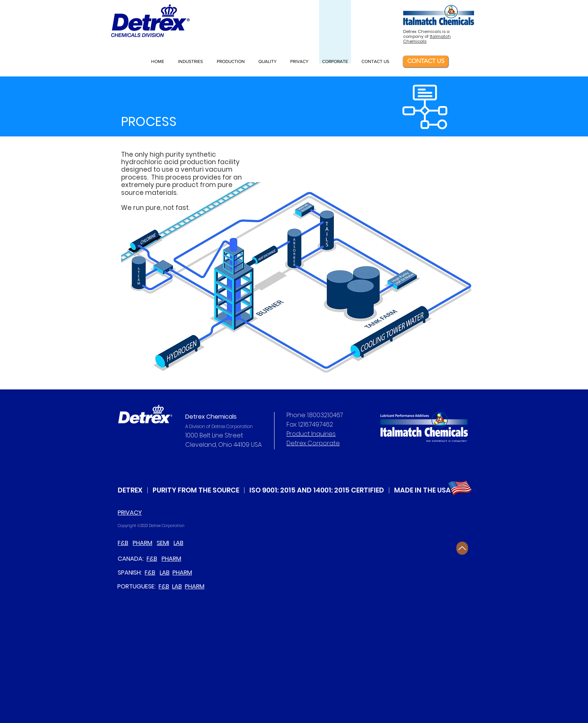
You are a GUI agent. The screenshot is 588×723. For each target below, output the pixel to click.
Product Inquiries (311, 434)
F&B (123, 543)
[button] (192, 61)
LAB (178, 543)
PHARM (142, 543)
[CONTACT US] (426, 61)
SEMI (163, 543)
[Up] (462, 548)
